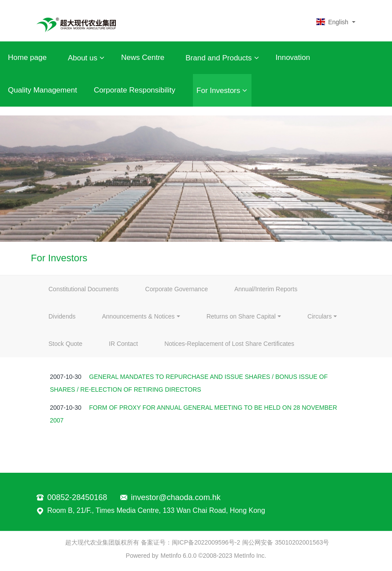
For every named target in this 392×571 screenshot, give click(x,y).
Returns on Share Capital (241, 316)
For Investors (222, 90)
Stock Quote (65, 344)
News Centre (143, 57)
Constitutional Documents (84, 289)
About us (86, 58)
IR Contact (123, 344)
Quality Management (43, 90)
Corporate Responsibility (135, 90)
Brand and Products (222, 58)
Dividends (62, 316)
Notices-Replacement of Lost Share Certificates (229, 344)
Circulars (320, 316)
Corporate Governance (177, 289)
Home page (27, 57)
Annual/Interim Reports (266, 289)
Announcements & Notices (138, 316)
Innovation (293, 57)
